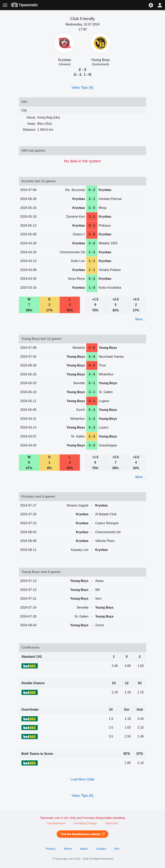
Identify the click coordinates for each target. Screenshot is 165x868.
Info (117, 849)
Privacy (50, 849)
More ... (141, 319)
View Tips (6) (83, 87)
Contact (101, 849)
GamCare (112, 823)
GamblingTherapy (85, 823)
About (84, 849)
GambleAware (56, 823)
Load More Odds (82, 779)
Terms (68, 849)
